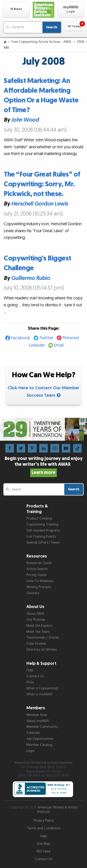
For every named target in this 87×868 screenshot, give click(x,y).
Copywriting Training (42, 524)
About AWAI (35, 614)
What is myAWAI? (39, 694)
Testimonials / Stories (43, 638)
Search (52, 27)
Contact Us (35, 676)
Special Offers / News (43, 543)
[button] (16, 10)
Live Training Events (41, 537)
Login (31, 751)
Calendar (33, 733)
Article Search (37, 569)
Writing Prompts (39, 587)
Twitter (46, 338)
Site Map (43, 844)
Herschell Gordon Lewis (40, 204)
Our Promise (36, 620)
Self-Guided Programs (43, 531)
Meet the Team (38, 632)
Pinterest (71, 338)
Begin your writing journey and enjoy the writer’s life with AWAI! (44, 466)
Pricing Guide (36, 575)
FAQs (30, 682)
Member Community (42, 727)
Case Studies (36, 644)
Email (59, 345)
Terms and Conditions (44, 828)
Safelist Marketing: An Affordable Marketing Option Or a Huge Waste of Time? (41, 95)
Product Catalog (39, 518)
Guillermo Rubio (31, 278)
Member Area (37, 715)
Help (30, 670)
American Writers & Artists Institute (58, 810)
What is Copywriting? (43, 688)
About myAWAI (38, 721)
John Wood (25, 120)
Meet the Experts (39, 626)
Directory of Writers (42, 650)
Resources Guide (39, 563)
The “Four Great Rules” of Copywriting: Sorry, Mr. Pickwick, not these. (42, 184)
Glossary (33, 593)
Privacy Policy (44, 821)
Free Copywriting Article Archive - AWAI (42, 42)
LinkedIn (37, 345)
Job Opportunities (40, 739)
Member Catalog (39, 745)
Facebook (21, 338)
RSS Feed (43, 851)
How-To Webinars (40, 581)
